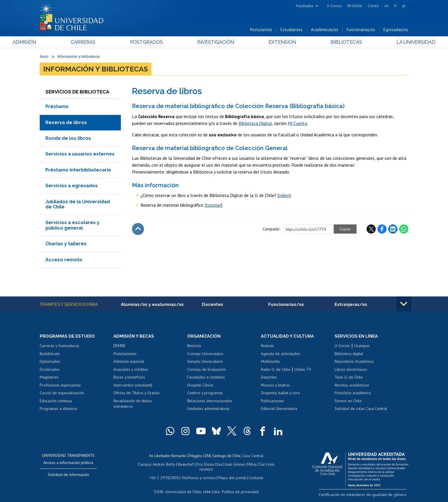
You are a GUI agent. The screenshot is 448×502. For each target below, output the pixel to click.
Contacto (252, 473)
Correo (373, 6)
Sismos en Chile (348, 403)
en (387, 6)
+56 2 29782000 (166, 473)
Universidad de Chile (184, 486)
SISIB (161, 486)
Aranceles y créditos (131, 371)
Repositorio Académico (354, 363)
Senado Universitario (205, 363)
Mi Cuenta (297, 124)
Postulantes (261, 31)
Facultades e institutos (206, 379)
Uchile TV (303, 371)
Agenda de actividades (280, 355)
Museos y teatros (275, 387)
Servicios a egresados (72, 187)
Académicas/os (325, 31)
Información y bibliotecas (79, 58)
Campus (141, 465)
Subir (138, 230)
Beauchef (180, 465)
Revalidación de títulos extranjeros (133, 405)
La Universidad (387, 43)
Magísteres (49, 379)
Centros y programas (205, 395)
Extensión (272, 43)
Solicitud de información (68, 476)
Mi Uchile (355, 6)
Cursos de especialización (62, 395)
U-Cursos (334, 6)
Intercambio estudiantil (133, 387)
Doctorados (50, 371)
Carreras (101, 43)
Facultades (305, 6)
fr (395, 6)
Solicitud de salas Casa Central (361, 411)
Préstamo (57, 108)
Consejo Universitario (205, 355)
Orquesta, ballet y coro (280, 395)
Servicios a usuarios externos (80, 155)
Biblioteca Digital (255, 124)
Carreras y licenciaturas (59, 347)
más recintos (268, 465)
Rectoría (194, 347)
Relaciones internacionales (210, 403)
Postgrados (155, 43)
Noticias (267, 347)
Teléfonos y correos (198, 473)
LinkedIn (393, 230)
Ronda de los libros (68, 140)
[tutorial (213, 206)
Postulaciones (125, 355)
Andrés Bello (159, 465)
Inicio (44, 58)
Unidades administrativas (208, 411)
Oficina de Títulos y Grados (137, 395)
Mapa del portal (229, 473)
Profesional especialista (60, 387)
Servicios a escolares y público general (72, 227)
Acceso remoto (64, 261)
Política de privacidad (238, 486)
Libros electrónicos (351, 371)
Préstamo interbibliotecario (78, 171)
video (284, 197)
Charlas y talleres (66, 245)
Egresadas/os (396, 31)
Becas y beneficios (129, 379)
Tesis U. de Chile (349, 379)
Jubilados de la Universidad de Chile (78, 205)
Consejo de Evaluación (206, 371)
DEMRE (119, 347)
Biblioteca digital (349, 355)
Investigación (215, 43)
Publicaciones (272, 403)
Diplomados (50, 363)
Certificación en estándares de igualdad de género (368, 496)
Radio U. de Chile (276, 371)
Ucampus (362, 347)
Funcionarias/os (361, 31)
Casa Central (253, 457)
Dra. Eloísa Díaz (202, 465)
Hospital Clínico (200, 387)
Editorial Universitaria (279, 411)
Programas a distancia (58, 411)
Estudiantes (292, 31)
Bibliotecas (326, 43)
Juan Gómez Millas (233, 465)
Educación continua (56, 403)
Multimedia (270, 363)
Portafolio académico (353, 395)
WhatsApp (404, 230)
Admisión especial (129, 363)
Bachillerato (50, 355)
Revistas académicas (352, 387)
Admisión (53, 43)
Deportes (269, 379)
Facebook (382, 230)
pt (404, 6)
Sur (253, 465)
